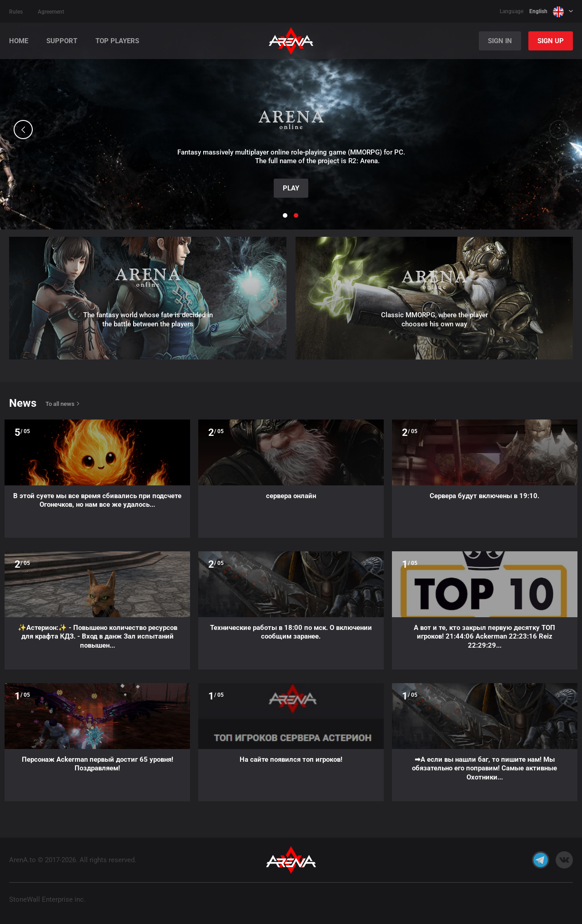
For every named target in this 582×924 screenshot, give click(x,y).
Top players (117, 41)
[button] (23, 130)
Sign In (500, 41)
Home (19, 41)
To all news (60, 404)
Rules (16, 12)
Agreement (51, 12)
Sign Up (551, 41)
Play (291, 188)
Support (62, 41)
